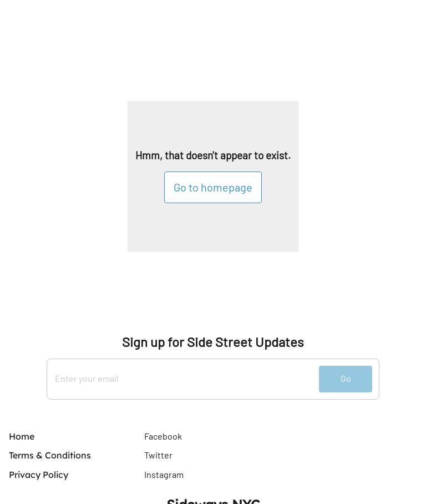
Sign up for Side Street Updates (213, 342)
